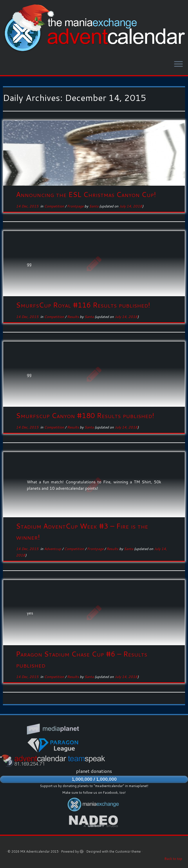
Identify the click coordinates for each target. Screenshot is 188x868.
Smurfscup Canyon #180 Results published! (85, 415)
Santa (94, 206)
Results (73, 317)
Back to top (173, 859)
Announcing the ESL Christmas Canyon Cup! (86, 194)
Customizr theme (128, 851)
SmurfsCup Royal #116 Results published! (83, 305)
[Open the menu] (178, 65)
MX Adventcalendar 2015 (39, 851)
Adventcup (53, 549)
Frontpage (76, 206)
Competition (55, 206)
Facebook (110, 793)
